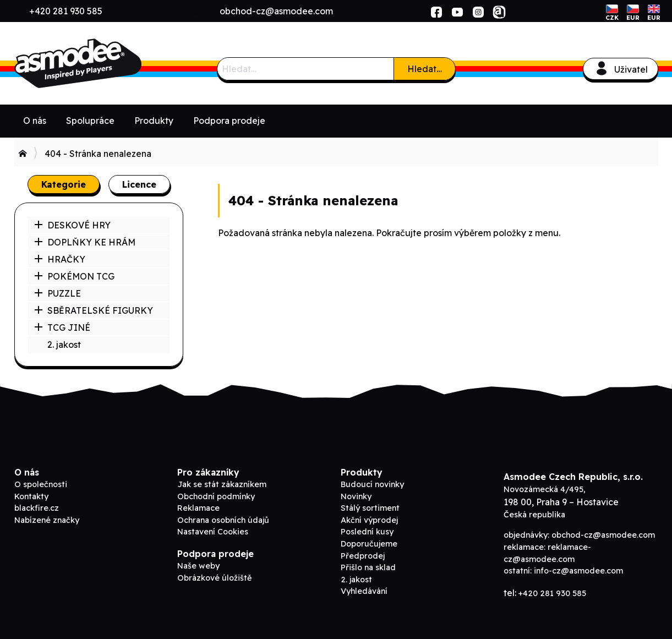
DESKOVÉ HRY (72, 225)
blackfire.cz (37, 508)
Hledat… (425, 69)
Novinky (356, 496)
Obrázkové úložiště (214, 578)
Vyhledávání (364, 591)
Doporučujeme (369, 544)
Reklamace (198, 508)
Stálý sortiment (370, 508)
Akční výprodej (369, 520)
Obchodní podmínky (216, 496)
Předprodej (363, 556)
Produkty (154, 121)
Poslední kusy (367, 532)
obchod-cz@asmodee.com (276, 11)
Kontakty (31, 496)
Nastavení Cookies (213, 532)
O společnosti (41, 484)
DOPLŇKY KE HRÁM (85, 242)
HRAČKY (60, 259)
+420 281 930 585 (66, 11)
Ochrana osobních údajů (223, 520)
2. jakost (64, 345)
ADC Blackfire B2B (97, 63)
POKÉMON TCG (74, 276)
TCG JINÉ (62, 327)
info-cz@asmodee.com (578, 571)
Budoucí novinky (372, 484)
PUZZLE (58, 293)
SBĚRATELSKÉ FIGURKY (94, 310)
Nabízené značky (47, 520)
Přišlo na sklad (368, 567)
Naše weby (198, 566)
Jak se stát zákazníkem (222, 484)
